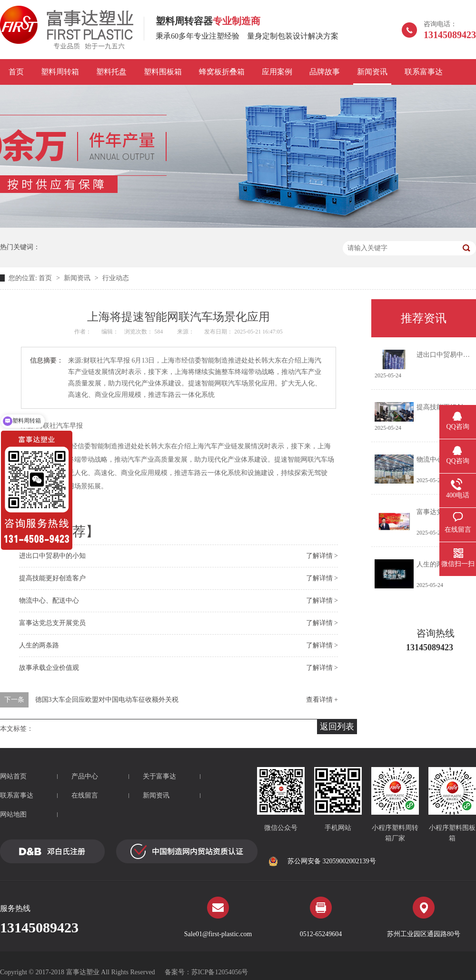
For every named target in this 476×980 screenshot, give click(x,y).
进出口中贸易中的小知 (52, 556)
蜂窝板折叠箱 (222, 72)
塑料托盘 (111, 72)
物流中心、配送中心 (49, 601)
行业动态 (116, 278)
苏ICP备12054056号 (220, 972)
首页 (16, 72)
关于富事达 (159, 776)
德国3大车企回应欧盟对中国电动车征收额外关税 (107, 700)
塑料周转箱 (60, 72)
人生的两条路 (39, 645)
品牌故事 (325, 72)
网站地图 (13, 814)
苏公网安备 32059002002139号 (322, 861)
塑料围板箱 (163, 72)
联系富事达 (424, 72)
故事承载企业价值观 (49, 668)
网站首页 (13, 776)
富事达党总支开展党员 (52, 623)
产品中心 (85, 776)
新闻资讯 (372, 72)
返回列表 (337, 727)
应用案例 (277, 72)
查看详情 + (322, 700)
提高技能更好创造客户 (52, 578)
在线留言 (85, 795)
